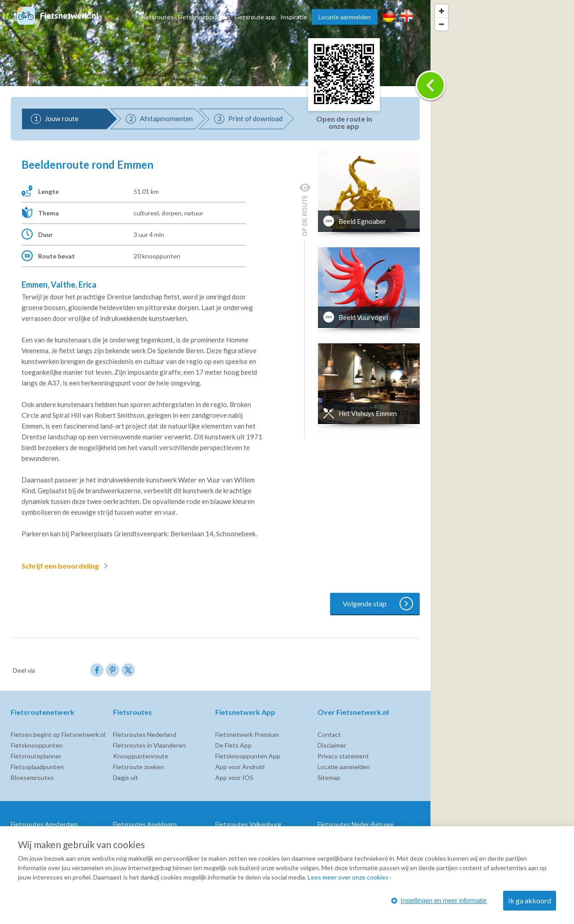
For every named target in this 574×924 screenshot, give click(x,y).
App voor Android (240, 767)
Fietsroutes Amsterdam (44, 824)
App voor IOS (234, 777)
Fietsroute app (255, 17)
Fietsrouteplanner (36, 756)
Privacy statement (343, 756)
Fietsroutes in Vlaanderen (149, 745)
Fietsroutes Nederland (145, 734)
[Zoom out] (441, 24)
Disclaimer (332, 745)
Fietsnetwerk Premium (247, 734)
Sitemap (329, 777)
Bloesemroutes (32, 777)
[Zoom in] (441, 11)
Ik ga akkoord (530, 900)
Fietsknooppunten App (248, 756)
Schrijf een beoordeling (66, 566)
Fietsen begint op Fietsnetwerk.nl (58, 734)
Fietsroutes (157, 17)
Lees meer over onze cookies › (350, 877)
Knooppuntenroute (141, 756)
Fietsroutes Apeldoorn (145, 824)
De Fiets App (233, 745)
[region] (502, 462)
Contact (329, 734)
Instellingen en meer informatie (439, 901)
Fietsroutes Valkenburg (248, 824)
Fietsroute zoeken (139, 767)
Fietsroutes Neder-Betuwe (356, 824)
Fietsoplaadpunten (37, 767)
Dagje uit (126, 777)
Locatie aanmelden (345, 17)
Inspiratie (294, 17)
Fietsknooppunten (204, 17)
